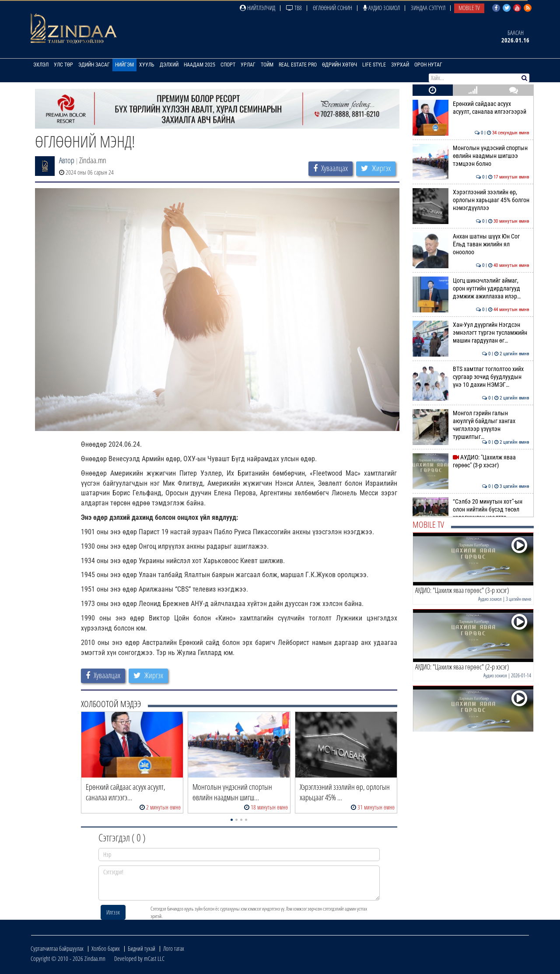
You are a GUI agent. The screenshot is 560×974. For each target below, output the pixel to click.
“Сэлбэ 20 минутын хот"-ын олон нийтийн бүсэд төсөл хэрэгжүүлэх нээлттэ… (471, 510)
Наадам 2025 (199, 65)
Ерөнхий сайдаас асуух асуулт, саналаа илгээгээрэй (471, 108)
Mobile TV (469, 8)
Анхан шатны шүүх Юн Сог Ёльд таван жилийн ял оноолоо (471, 244)
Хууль (147, 65)
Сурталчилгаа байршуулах (57, 948)
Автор (67, 160)
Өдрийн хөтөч (339, 65)
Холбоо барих (106, 948)
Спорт (228, 65)
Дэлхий (169, 65)
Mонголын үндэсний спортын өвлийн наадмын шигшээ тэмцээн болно (471, 156)
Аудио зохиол (381, 8)
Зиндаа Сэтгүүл (428, 8)
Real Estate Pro (298, 65)
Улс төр (63, 65)
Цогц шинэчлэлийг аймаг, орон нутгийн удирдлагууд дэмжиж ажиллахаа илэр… (471, 289)
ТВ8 (294, 8)
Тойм (267, 65)
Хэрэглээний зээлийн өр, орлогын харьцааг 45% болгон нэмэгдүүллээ (471, 200)
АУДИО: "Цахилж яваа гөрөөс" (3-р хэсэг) (471, 461)
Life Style (374, 65)
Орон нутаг (428, 65)
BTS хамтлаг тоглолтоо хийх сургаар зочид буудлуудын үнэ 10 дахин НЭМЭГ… (471, 377)
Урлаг (248, 65)
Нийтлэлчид (257, 8)
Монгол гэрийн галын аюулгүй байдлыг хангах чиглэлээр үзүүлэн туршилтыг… (471, 425)
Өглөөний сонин (332, 8)
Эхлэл (41, 65)
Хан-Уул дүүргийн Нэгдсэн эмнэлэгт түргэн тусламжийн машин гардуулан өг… (471, 333)
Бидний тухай (142, 948)
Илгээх (113, 912)
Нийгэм (124, 65)
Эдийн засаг (94, 65)
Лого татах (174, 948)
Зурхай (400, 65)
